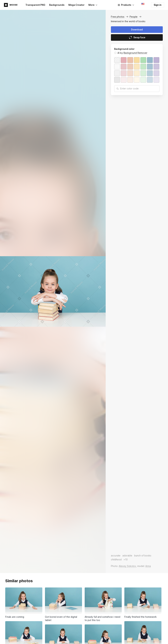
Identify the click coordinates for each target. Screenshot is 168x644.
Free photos (118, 17)
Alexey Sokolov (127, 566)
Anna (148, 566)
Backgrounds (57, 5)
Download (137, 29)
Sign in (158, 5)
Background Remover (135, 53)
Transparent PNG (35, 5)
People (134, 17)
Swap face (137, 37)
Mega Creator (76, 5)
